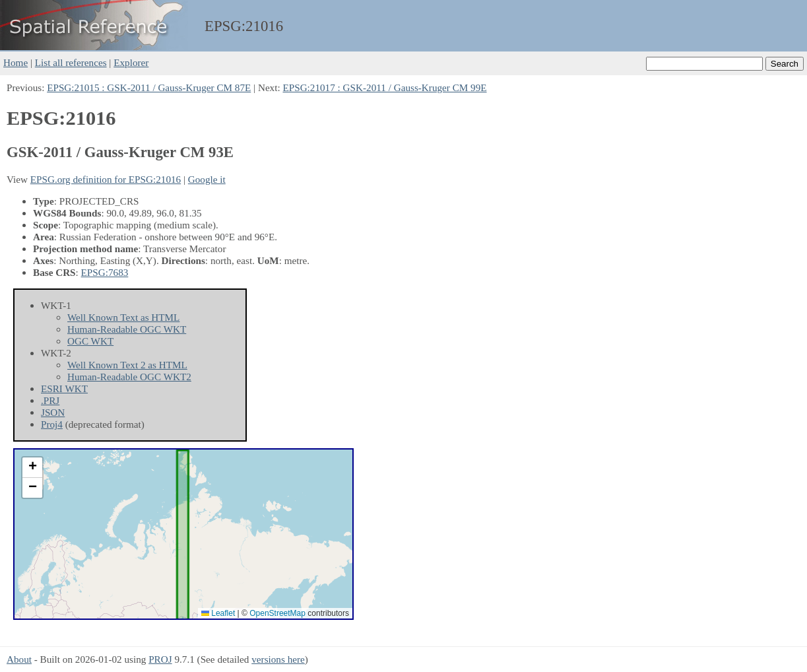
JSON (53, 412)
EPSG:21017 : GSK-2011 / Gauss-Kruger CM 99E (384, 87)
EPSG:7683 (105, 272)
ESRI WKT (64, 388)
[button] (32, 468)
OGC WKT (90, 341)
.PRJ (50, 400)
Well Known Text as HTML (123, 317)
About (19, 659)
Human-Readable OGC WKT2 (129, 377)
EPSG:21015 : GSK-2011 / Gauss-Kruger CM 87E (149, 87)
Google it (207, 179)
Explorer (131, 62)
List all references (71, 62)
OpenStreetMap (277, 613)
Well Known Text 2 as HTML (127, 365)
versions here (278, 659)
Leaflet (218, 613)
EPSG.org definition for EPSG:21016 (106, 179)
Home (16, 62)
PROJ (160, 659)
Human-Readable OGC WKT (127, 329)
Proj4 (52, 424)
